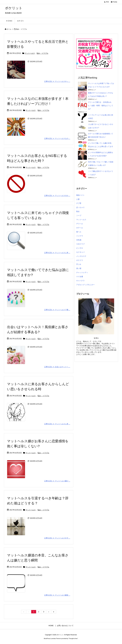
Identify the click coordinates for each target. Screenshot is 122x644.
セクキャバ (80, 252)
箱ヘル (79, 232)
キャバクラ (80, 281)
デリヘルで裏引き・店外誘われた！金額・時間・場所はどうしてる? (101, 106)
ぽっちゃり (80, 207)
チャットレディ (82, 272)
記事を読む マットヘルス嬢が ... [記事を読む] (57, 481)
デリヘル (80, 224)
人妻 (78, 199)
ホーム (9, 29)
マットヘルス (30, 53)
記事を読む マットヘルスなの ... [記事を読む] (57, 138)
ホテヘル (80, 228)
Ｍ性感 (79, 240)
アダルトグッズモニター (85, 285)
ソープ (79, 216)
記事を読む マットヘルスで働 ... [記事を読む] (57, 310)
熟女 (78, 211)
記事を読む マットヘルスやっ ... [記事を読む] (57, 81)
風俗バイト (80, 195)
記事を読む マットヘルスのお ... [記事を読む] (57, 196)
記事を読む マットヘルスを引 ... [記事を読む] (57, 538)
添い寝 (79, 268)
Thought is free (73, 638)
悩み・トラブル (42, 53)
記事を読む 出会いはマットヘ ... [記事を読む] (57, 367)
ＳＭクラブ (80, 244)
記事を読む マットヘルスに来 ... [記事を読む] (57, 253)
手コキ (79, 264)
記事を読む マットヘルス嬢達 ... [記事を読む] (57, 595)
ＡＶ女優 (80, 277)
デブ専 (79, 203)
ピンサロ (80, 248)
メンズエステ (81, 256)
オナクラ (80, 260)
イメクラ (80, 236)
